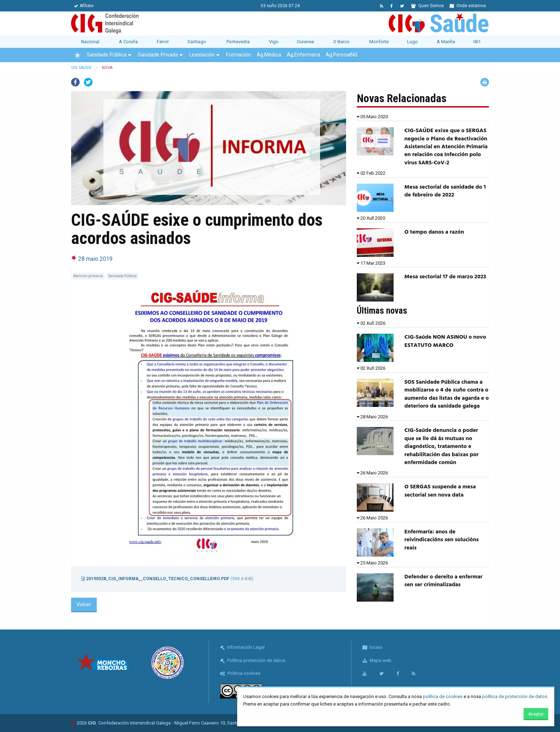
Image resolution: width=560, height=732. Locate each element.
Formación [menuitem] (239, 55)
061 (477, 42)
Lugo (412, 42)
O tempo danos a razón (434, 232)
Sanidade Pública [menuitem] (107, 55)
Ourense (305, 42)
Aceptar (536, 714)
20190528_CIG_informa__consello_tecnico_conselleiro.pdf (167, 579)
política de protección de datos (515, 696)
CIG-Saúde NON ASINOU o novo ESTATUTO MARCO (445, 341)
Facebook (75, 82)
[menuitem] (77, 55)
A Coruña (128, 42)
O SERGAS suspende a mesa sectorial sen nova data (440, 491)
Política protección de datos (253, 660)
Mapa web (377, 660)
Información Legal (242, 647)
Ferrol (163, 42)
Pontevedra (238, 42)
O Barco (341, 42)
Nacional (90, 42)
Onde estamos (468, 6)
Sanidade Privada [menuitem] (158, 55)
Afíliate (84, 6)
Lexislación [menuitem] (202, 55)
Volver (84, 605)
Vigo (274, 42)
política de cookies (443, 696)
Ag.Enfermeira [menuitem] (303, 55)
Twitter (88, 82)
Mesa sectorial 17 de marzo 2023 (445, 277)
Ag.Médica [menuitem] (269, 55)
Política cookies (240, 673)
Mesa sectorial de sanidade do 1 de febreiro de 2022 (445, 191)
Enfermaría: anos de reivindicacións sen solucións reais (441, 540)
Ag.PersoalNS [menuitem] (342, 55)
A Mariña (446, 42)
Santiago (197, 42)
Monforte (379, 42)
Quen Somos (427, 6)
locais (372, 647)
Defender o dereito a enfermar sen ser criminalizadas (443, 581)
